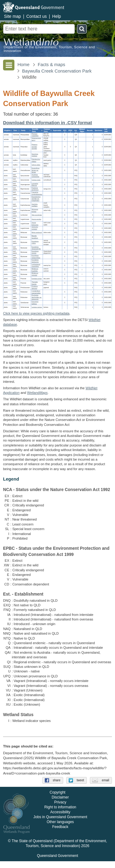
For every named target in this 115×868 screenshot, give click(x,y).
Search (82, 29)
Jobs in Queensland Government (60, 824)
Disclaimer (60, 804)
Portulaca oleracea (35, 287)
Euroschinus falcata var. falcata (36, 170)
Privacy (60, 809)
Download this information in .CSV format (48, 123)
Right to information (60, 814)
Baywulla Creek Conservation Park (57, 71)
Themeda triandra (35, 283)
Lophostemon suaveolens (36, 265)
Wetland (37, 393)
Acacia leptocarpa (35, 224)
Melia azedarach (37, 233)
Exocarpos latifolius (35, 303)
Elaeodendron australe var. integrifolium (36, 199)
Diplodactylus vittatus (36, 161)
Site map (12, 16)
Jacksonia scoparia (35, 228)
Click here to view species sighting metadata (36, 313)
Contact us (37, 16)
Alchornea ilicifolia (35, 211)
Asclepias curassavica (35, 176)
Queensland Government (57, 862)
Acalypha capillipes (34, 205)
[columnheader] (8, 130)
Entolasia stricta (37, 279)
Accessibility (60, 819)
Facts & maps (52, 65)
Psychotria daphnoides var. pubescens (37, 297)
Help (57, 16)
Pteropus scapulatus (35, 135)
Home (23, 65)
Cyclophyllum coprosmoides (36, 292)
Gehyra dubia (36, 165)
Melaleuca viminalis (35, 274)
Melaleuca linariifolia (35, 270)
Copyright (57, 799)
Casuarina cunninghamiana (37, 193)
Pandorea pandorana (35, 189)
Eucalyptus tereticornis (35, 261)
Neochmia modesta (35, 155)
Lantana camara (37, 307)
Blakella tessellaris (35, 237)
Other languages (60, 829)
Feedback (60, 834)
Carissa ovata (36, 180)
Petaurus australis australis (34, 147)
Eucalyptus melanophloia (36, 257)
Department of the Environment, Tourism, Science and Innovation (49, 49)
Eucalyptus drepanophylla (36, 248)
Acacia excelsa (36, 219)
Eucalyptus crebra (35, 242)
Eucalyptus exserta (35, 252)
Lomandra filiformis (35, 184)
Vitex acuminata (37, 215)
